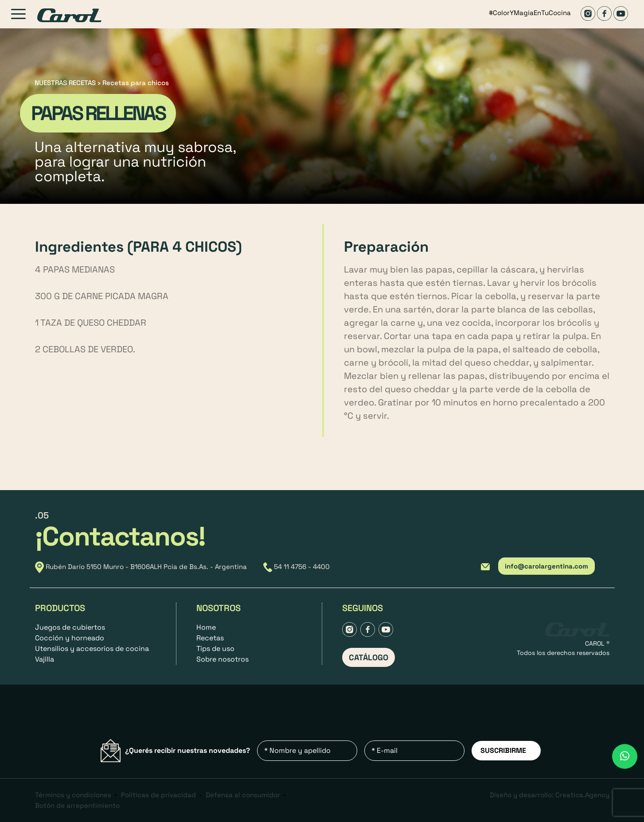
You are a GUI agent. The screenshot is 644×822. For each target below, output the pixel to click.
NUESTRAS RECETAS (65, 83)
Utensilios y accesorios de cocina (92, 649)
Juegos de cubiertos (70, 627)
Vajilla (45, 659)
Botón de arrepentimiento (77, 805)
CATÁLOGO (369, 657)
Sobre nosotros (222, 659)
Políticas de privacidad (158, 795)
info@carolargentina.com (546, 566)
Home (206, 627)
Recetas (210, 638)
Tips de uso (215, 649)
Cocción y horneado (70, 638)
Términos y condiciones (73, 795)
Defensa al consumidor (243, 795)
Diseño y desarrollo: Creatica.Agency (550, 795)
